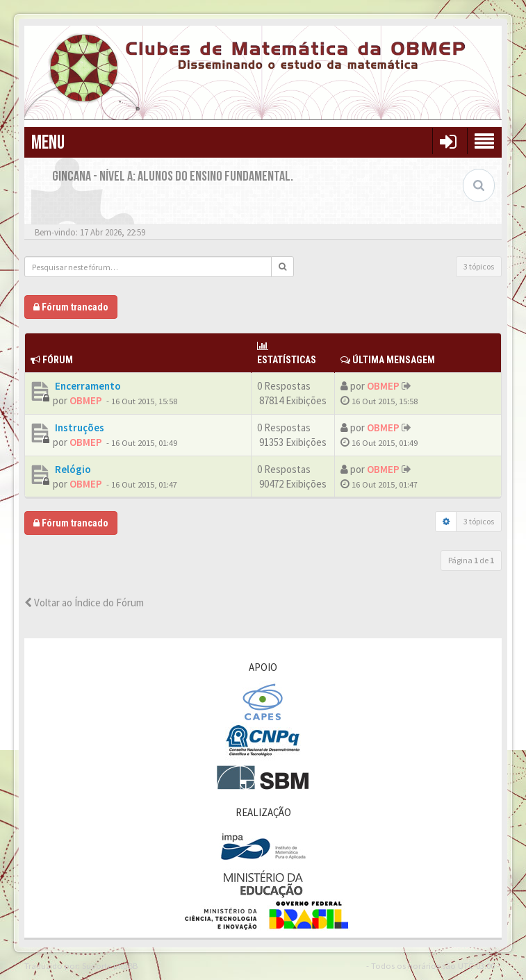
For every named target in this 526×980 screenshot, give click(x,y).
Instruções (79, 427)
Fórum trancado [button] (71, 307)
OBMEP (86, 400)
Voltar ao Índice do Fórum (84, 603)
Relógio (72, 469)
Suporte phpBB (110, 965)
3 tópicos (479, 266)
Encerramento (87, 386)
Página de (471, 560)
